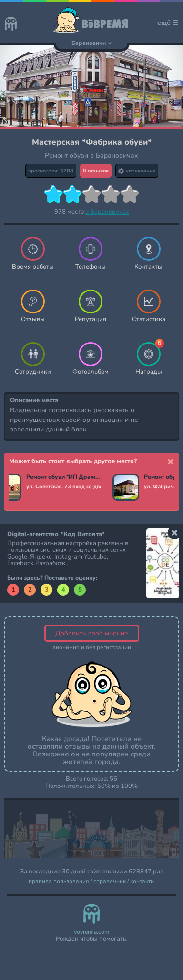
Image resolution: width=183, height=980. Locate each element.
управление (137, 171)
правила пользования (59, 881)
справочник (110, 881)
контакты (142, 881)
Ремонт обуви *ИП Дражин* (64, 477)
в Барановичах (107, 212)
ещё (168, 23)
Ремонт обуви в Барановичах (91, 156)
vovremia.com (91, 932)
